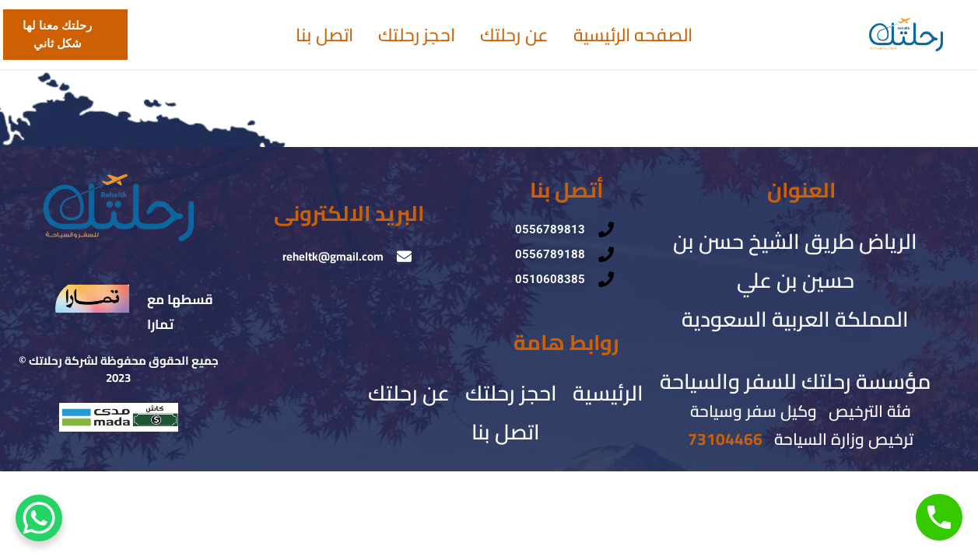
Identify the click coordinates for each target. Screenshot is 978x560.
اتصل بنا (324, 35)
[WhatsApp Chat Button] (39, 518)
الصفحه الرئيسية (633, 35)
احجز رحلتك (417, 35)
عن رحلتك (514, 35)
